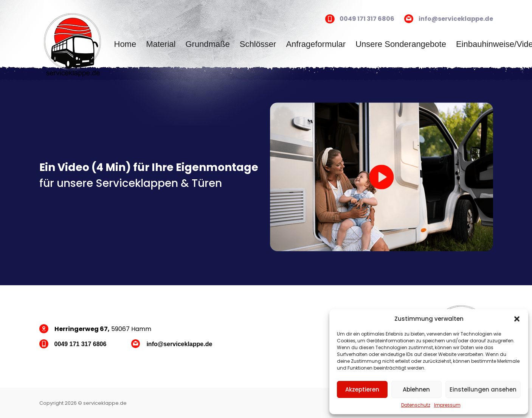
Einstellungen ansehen (483, 389)
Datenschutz (416, 405)
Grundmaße (207, 44)
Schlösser (258, 44)
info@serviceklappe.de (456, 19)
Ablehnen (416, 389)
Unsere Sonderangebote (401, 44)
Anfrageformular (316, 44)
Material (161, 44)
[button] (517, 319)
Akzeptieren (362, 389)
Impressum (447, 405)
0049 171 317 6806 (367, 19)
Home (125, 44)
